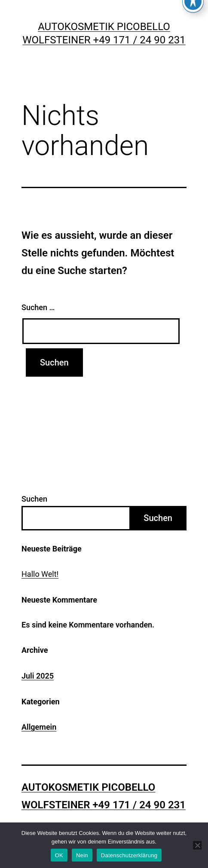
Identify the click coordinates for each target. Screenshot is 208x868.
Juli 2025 (38, 676)
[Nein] (197, 845)
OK (59, 855)
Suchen (34, 499)
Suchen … (38, 307)
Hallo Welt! (40, 574)
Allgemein (39, 727)
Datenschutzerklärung (129, 855)
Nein (82, 855)
